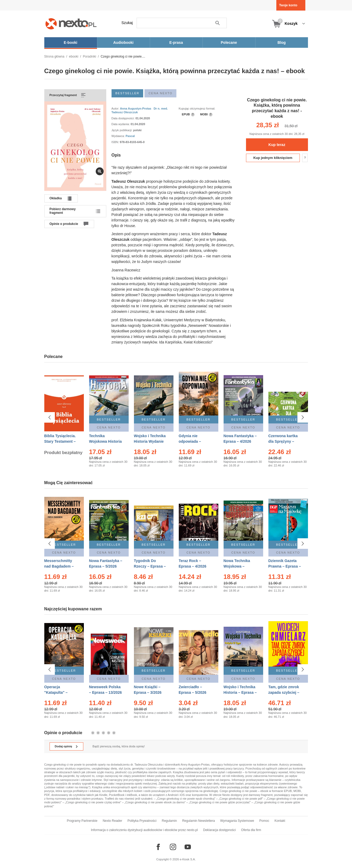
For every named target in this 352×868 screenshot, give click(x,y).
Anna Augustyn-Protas (136, 108)
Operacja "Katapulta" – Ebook (56, 690)
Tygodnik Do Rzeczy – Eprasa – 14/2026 (150, 566)
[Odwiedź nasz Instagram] (173, 847)
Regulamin (169, 821)
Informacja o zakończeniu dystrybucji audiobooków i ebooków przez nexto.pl (144, 830)
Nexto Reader (112, 821)
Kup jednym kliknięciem (273, 158)
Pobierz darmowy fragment (63, 211)
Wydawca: (119, 136)
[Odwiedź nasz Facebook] (158, 847)
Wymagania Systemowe (237, 821)
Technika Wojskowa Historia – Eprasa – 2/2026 (105, 441)
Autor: (116, 108)
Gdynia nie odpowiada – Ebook (190, 441)
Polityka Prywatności (142, 821)
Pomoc (264, 821)
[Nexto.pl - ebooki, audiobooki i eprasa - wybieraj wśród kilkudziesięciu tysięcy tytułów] (71, 24)
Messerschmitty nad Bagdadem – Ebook (59, 566)
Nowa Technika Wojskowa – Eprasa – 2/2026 (237, 566)
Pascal (130, 136)
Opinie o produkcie (64, 224)
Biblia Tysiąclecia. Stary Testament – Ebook (60, 441)
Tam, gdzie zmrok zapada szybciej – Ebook (284, 690)
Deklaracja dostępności (219, 830)
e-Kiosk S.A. (188, 859)
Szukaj (127, 23)
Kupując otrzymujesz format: (197, 108)
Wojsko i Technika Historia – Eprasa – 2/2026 (240, 690)
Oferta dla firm (251, 830)
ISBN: (116, 142)
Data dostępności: (124, 118)
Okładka (56, 198)
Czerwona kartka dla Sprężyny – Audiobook (283, 441)
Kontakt (280, 821)
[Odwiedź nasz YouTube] (188, 847)
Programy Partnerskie (82, 821)
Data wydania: (121, 124)
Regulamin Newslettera (199, 821)
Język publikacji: (122, 130)
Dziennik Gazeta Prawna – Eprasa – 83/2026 (285, 566)
